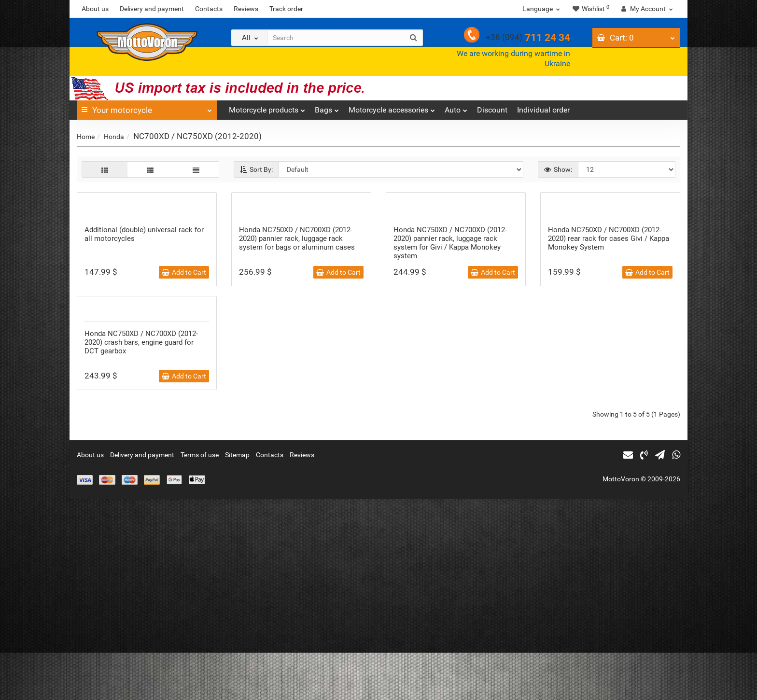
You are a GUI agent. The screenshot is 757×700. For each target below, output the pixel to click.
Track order (286, 9)
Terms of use (200, 656)
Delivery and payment (152, 9)
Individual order (543, 110)
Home (86, 137)
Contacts (209, 9)
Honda (114, 137)
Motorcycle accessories (392, 107)
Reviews (246, 9)
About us (95, 9)
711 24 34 (528, 38)
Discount (492, 110)
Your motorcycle (147, 108)
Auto (456, 107)
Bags (327, 107)
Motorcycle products (267, 107)
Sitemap (237, 656)
